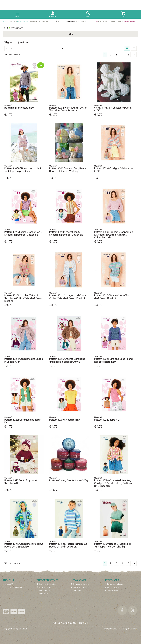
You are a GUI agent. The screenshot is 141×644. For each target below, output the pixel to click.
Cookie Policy (112, 590)
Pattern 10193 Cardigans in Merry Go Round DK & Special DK (24, 545)
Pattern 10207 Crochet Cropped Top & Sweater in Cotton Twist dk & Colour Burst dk (114, 235)
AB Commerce (133, 629)
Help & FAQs (44, 590)
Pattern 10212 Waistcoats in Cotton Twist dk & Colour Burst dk (68, 109)
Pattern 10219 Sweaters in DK (65, 420)
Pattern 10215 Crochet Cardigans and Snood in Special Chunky (67, 360)
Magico (113, 629)
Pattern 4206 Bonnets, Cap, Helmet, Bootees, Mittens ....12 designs (68, 170)
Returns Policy (44, 587)
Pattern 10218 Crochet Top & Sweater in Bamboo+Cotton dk (66, 233)
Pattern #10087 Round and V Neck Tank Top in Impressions (23, 170)
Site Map (76, 590)
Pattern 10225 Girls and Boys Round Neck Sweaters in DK (113, 360)
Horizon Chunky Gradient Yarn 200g (69, 480)
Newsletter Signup (80, 584)
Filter (71, 34)
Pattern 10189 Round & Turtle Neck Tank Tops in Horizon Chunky (112, 545)
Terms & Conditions (114, 584)
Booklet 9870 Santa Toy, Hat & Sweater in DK (21, 482)
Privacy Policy (112, 587)
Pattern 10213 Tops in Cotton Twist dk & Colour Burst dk (112, 297)
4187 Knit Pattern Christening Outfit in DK (113, 109)
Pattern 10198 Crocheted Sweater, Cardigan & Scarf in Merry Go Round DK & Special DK (114, 483)
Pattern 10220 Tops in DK (108, 420)
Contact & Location (13, 587)
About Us (8, 584)
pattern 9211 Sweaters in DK (19, 108)
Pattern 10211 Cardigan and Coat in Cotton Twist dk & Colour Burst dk (68, 297)
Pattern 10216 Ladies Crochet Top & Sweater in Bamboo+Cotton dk (23, 233)
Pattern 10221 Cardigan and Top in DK (23, 421)
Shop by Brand (78, 587)
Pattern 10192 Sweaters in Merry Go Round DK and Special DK (68, 545)
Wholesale (43, 594)
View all (17, 55)
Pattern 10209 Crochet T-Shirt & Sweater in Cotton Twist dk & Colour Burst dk (24, 298)
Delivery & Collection (47, 584)
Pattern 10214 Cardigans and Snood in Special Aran (24, 360)
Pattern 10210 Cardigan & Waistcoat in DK (114, 170)
